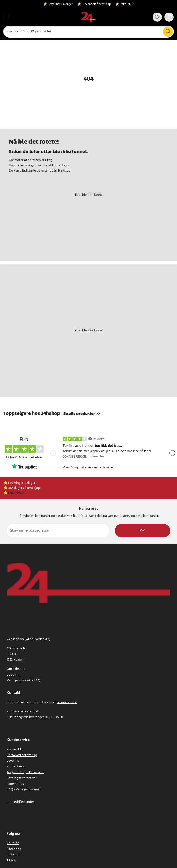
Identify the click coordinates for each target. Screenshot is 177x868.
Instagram (14, 855)
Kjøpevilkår (15, 750)
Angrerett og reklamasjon (25, 772)
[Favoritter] (157, 17)
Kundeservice (67, 702)
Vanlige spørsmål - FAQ (24, 680)
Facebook (14, 849)
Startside (64, 171)
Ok (142, 531)
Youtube (13, 843)
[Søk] (89, 32)
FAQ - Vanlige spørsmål (24, 789)
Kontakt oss (15, 767)
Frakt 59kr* (126, 4)
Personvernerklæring (22, 755)
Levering (13, 761)
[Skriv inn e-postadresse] (58, 531)
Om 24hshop (16, 669)
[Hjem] (88, 17)
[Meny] (6, 17)
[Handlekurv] (169, 17)
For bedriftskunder (20, 802)
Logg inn (13, 675)
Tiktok (11, 860)
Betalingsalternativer (22, 778)
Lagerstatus (15, 784)
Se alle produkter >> (82, 413)
